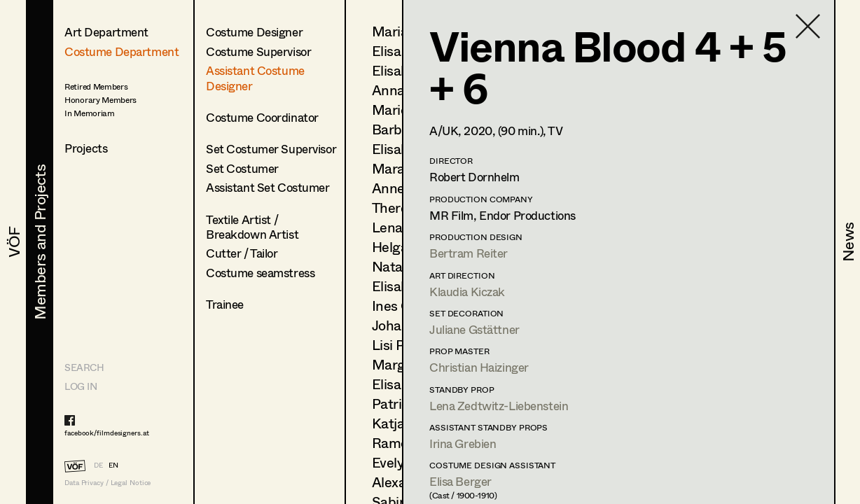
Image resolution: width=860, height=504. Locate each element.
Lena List (400, 227)
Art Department (106, 32)
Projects (86, 148)
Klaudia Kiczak (467, 292)
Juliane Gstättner (474, 329)
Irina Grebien (463, 443)
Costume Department (122, 51)
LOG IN (81, 386)
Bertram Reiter (469, 253)
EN (113, 465)
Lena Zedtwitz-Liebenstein (499, 406)
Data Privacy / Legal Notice (107, 483)
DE (98, 465)
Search (84, 367)
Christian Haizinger (479, 367)
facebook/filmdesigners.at (107, 433)
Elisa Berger (460, 481)
